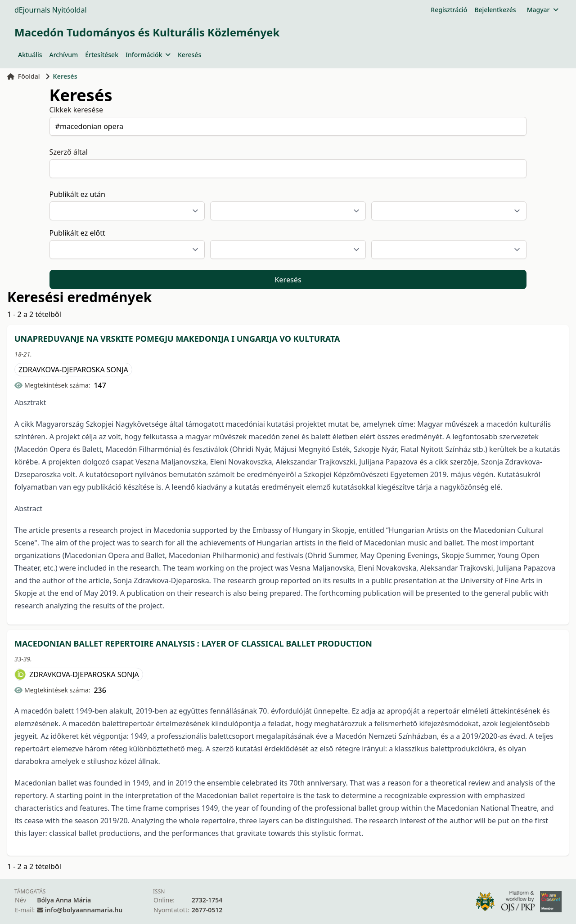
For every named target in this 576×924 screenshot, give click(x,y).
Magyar (542, 10)
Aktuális (30, 55)
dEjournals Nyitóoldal (51, 10)
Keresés (189, 55)
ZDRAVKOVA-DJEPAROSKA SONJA (73, 370)
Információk (148, 55)
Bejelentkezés (495, 10)
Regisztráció (449, 10)
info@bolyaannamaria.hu (84, 910)
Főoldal (24, 76)
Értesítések (102, 55)
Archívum (64, 55)
